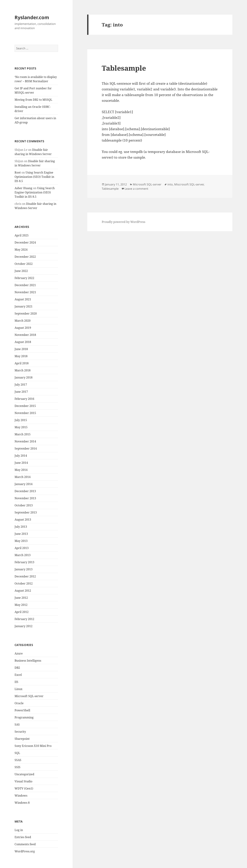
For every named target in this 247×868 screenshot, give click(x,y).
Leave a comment (136, 189)
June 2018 (21, 349)
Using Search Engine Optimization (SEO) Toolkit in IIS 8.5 (34, 177)
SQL (17, 753)
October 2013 (24, 505)
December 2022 (25, 257)
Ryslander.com (32, 17)
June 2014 (21, 463)
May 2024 (21, 250)
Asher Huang (23, 188)
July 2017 (21, 385)
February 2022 (24, 278)
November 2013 (25, 498)
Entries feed (23, 837)
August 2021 (23, 299)
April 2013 (22, 548)
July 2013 (21, 527)
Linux (18, 689)
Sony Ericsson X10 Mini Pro (33, 746)
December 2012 (25, 576)
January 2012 (24, 626)
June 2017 (21, 392)
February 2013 (24, 562)
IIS (16, 682)
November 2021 (25, 292)
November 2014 (25, 441)
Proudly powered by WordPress (123, 222)
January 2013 (24, 569)
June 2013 (21, 534)
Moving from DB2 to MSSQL (33, 100)
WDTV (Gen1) (24, 788)
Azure (19, 653)
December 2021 (25, 285)
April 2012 (22, 612)
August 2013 (23, 520)
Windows (21, 796)
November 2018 (25, 335)
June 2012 (21, 598)
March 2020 (23, 321)
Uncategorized (24, 774)
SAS (17, 724)
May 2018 (21, 356)
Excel (18, 675)
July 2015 (21, 420)
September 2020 (26, 313)
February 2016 (24, 399)
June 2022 (21, 271)
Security (20, 732)
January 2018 (24, 377)
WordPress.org (25, 851)
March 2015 (23, 434)
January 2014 (24, 484)
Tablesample (124, 68)
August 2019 (23, 328)
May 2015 (21, 427)
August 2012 (23, 591)
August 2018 (23, 342)
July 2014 (21, 456)
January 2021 (24, 306)
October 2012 (24, 583)
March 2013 (23, 555)
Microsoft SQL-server (29, 696)
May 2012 (21, 605)
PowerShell (22, 710)
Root (18, 172)
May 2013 (21, 541)
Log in (19, 830)
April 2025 (22, 235)
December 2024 (25, 242)
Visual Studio (23, 781)
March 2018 (23, 370)
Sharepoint (22, 739)
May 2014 (21, 470)
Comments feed (25, 844)
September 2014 (26, 448)
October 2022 (24, 264)
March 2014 (23, 477)
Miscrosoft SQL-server (189, 184)
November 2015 (25, 413)
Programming (24, 717)
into (170, 184)
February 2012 (24, 619)
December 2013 (25, 491)
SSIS (17, 767)
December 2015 (25, 406)
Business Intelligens (28, 661)
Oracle (19, 703)
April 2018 (22, 363)
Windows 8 (22, 803)
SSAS (18, 760)
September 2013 (26, 512)
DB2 (17, 668)
